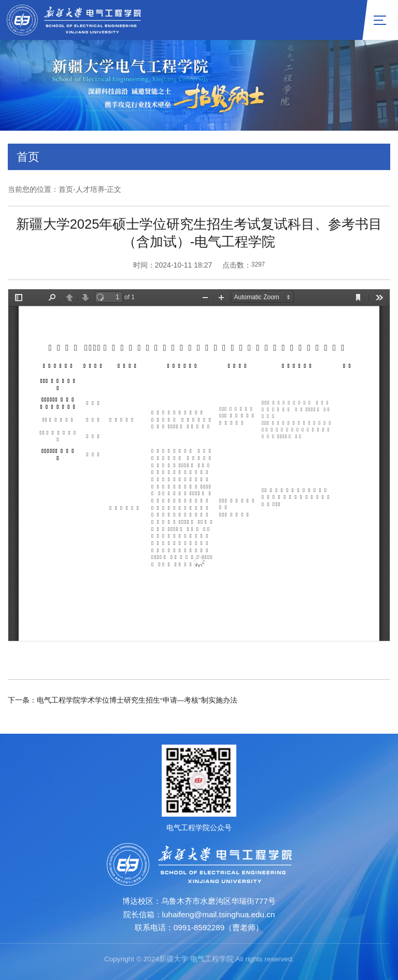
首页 (66, 189)
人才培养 (90, 189)
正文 (114, 189)
